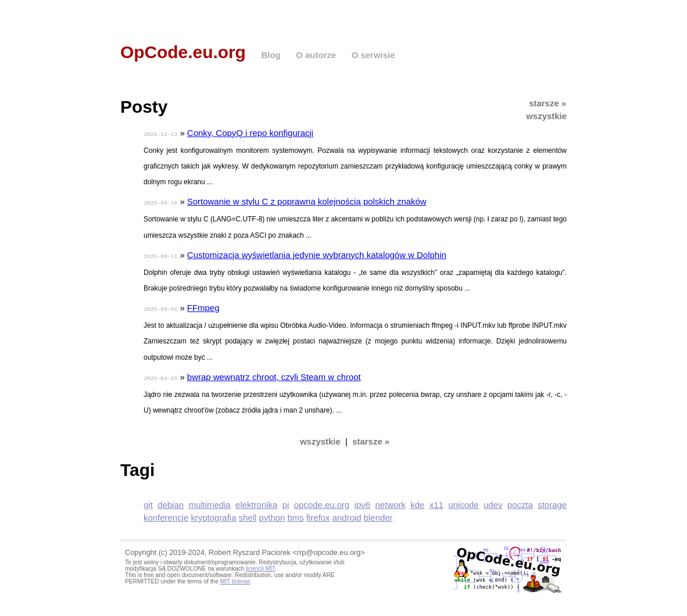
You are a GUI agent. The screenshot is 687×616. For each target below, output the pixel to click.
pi (286, 502)
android (347, 515)
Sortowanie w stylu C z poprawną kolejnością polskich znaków (307, 201)
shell (248, 515)
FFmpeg (203, 306)
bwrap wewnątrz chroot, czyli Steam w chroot (274, 375)
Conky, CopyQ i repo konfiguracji (250, 133)
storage (552, 502)
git (148, 502)
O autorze (316, 55)
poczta (520, 502)
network (391, 502)
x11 (436, 502)
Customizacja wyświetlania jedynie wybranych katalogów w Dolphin (317, 254)
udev (493, 502)
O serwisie (373, 55)
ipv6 (362, 502)
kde (417, 502)
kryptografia (213, 515)
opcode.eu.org (322, 502)
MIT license (235, 579)
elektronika (256, 502)
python (272, 515)
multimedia (209, 502)
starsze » (548, 103)
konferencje (166, 515)
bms (296, 515)
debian (171, 502)
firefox (318, 515)
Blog (271, 55)
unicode (463, 502)
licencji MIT (260, 566)
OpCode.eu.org (183, 52)
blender (378, 515)
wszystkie (546, 116)
